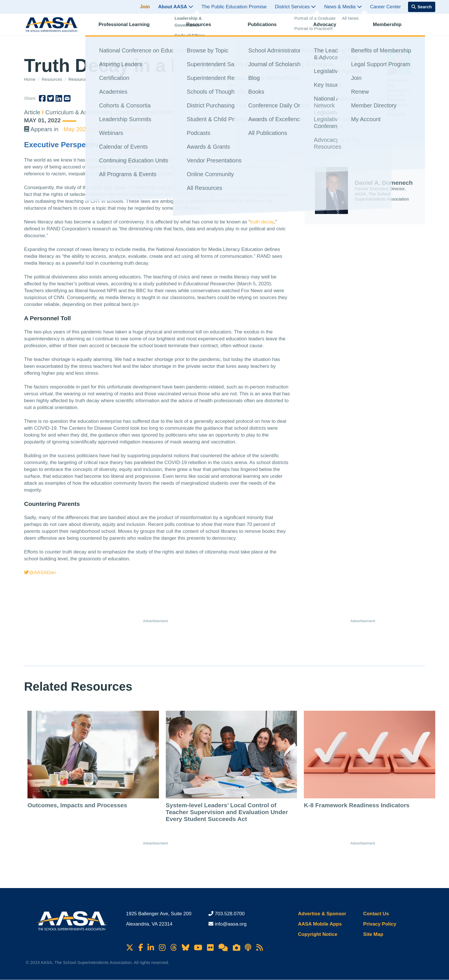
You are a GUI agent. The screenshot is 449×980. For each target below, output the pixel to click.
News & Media (343, 7)
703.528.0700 (230, 914)
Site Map (373, 934)
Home (30, 79)
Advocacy (330, 27)
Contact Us (376, 914)
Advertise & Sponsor (322, 914)
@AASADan (40, 573)
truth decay (262, 222)
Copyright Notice (318, 934)
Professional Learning (129, 27)
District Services (296, 7)
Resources (204, 27)
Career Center (385, 7)
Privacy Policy (380, 924)
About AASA (176, 7)
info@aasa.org (231, 924)
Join (145, 7)
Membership (392, 27)
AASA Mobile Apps (320, 924)
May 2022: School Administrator (105, 129)
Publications (267, 27)
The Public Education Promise (234, 7)
